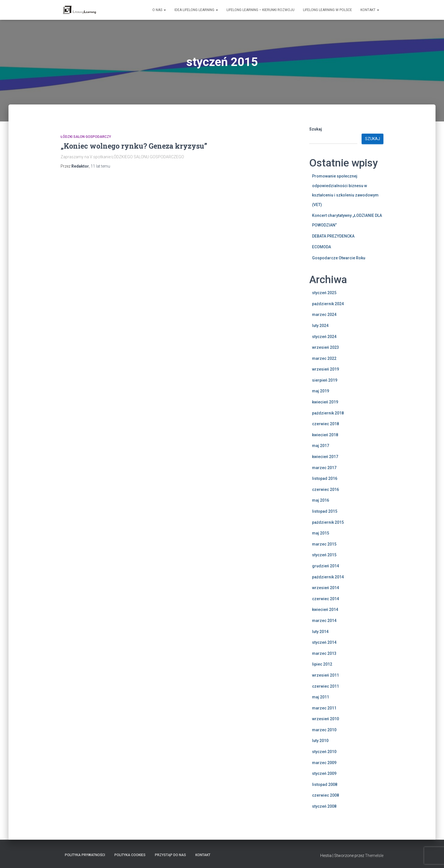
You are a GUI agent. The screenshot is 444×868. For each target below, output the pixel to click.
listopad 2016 (325, 478)
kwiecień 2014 (325, 610)
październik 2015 (328, 522)
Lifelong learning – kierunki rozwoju (261, 10)
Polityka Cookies (130, 855)
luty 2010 (320, 741)
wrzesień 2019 (325, 369)
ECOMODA (322, 247)
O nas (159, 10)
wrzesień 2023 (325, 347)
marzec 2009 (324, 763)
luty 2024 (320, 326)
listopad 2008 (325, 784)
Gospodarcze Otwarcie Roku (339, 258)
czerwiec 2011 (325, 686)
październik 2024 (328, 304)
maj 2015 (321, 533)
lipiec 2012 (322, 664)
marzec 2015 (324, 544)
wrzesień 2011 (325, 675)
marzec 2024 (324, 315)
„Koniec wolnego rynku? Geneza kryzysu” (134, 146)
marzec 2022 (324, 358)
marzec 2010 (324, 730)
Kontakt (370, 10)
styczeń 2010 (324, 752)
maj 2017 (321, 446)
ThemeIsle (374, 856)
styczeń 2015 (324, 555)
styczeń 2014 (324, 642)
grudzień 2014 (325, 566)
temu (100, 166)
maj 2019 (321, 391)
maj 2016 (321, 500)
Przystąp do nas (170, 855)
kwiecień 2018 (325, 435)
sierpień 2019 (325, 380)
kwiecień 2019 (325, 402)
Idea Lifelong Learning (196, 10)
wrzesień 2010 (325, 719)
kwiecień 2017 (325, 457)
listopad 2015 (325, 511)
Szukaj (316, 129)
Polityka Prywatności (85, 855)
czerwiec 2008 (325, 795)
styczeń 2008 (324, 806)
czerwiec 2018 (325, 424)
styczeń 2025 (324, 293)
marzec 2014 (324, 621)
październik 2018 (328, 413)
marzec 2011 (324, 708)
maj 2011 (321, 697)
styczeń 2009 (324, 773)
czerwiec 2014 (325, 599)
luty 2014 (320, 632)
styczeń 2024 (324, 337)
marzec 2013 (324, 653)
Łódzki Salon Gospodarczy (86, 137)
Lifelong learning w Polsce (327, 10)
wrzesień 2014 (325, 588)
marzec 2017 (324, 468)
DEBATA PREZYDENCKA (333, 236)
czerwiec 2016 (325, 489)
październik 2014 (328, 577)
